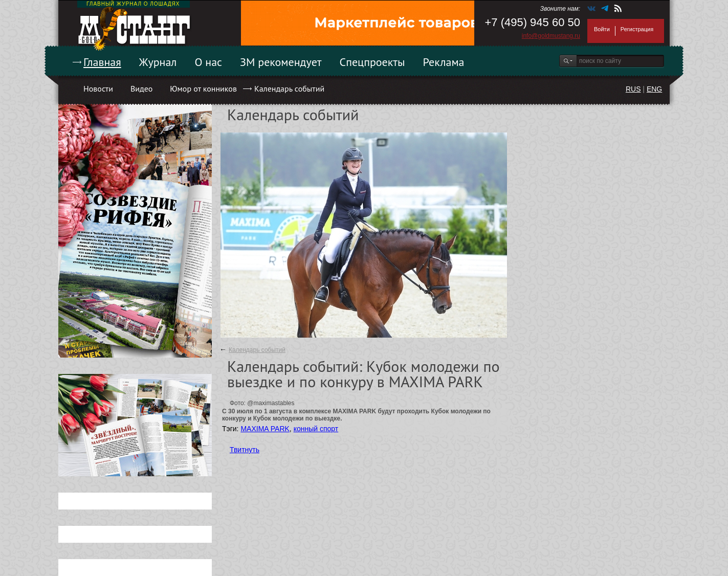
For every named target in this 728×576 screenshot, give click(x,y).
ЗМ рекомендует (281, 62)
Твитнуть (245, 450)
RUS (633, 89)
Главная (102, 62)
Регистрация (637, 29)
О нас (208, 62)
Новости (98, 88)
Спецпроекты (372, 62)
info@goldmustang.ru (551, 36)
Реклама (444, 62)
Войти (602, 29)
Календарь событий (289, 88)
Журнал (158, 62)
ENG (654, 89)
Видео (141, 88)
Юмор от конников (203, 88)
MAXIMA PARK (265, 429)
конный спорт (316, 429)
